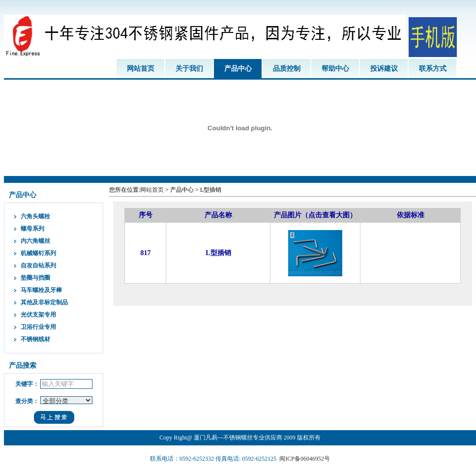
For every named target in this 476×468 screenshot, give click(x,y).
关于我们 (189, 69)
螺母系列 (32, 229)
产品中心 (238, 69)
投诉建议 (384, 69)
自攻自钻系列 (38, 265)
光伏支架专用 (38, 315)
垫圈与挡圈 (35, 278)
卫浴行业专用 (38, 327)
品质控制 (287, 69)
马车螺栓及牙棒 (41, 290)
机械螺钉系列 (38, 253)
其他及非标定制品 (44, 302)
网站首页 (141, 69)
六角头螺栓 (35, 216)
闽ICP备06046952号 (305, 459)
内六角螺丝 (35, 241)
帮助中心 (335, 69)
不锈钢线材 (35, 339)
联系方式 (433, 69)
